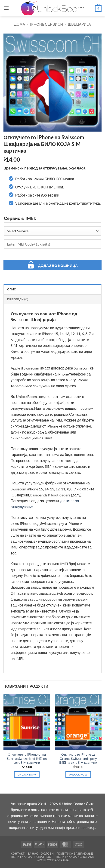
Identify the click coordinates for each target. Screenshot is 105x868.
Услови (47, 854)
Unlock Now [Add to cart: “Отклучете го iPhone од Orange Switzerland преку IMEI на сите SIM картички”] (78, 774)
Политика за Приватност (32, 857)
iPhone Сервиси (46, 24)
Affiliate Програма (53, 860)
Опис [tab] (12, 289)
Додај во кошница (58, 265)
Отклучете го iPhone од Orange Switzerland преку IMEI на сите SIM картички (78, 759)
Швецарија (79, 24)
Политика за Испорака (75, 857)
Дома (20, 24)
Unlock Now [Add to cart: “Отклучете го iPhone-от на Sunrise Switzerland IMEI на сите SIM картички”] (27, 774)
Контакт (18, 854)
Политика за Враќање (75, 854)
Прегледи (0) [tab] (18, 299)
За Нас (33, 854)
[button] (6, 8)
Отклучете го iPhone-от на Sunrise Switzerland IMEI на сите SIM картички (27, 759)
